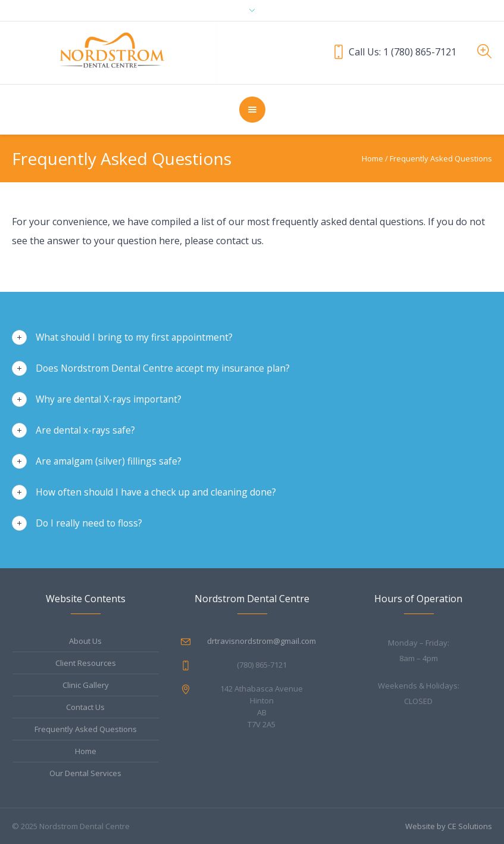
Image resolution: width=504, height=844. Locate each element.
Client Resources (86, 663)
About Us (85, 641)
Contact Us (85, 707)
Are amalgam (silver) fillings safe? (109, 461)
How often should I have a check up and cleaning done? (156, 492)
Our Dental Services (85, 773)
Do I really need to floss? (89, 523)
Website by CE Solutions (449, 826)
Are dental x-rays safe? (85, 430)
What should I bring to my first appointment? (134, 337)
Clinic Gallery (86, 685)
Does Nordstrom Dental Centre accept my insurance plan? (163, 368)
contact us (239, 241)
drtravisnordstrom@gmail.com (262, 641)
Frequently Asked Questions (86, 729)
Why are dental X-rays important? (109, 399)
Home (372, 158)
